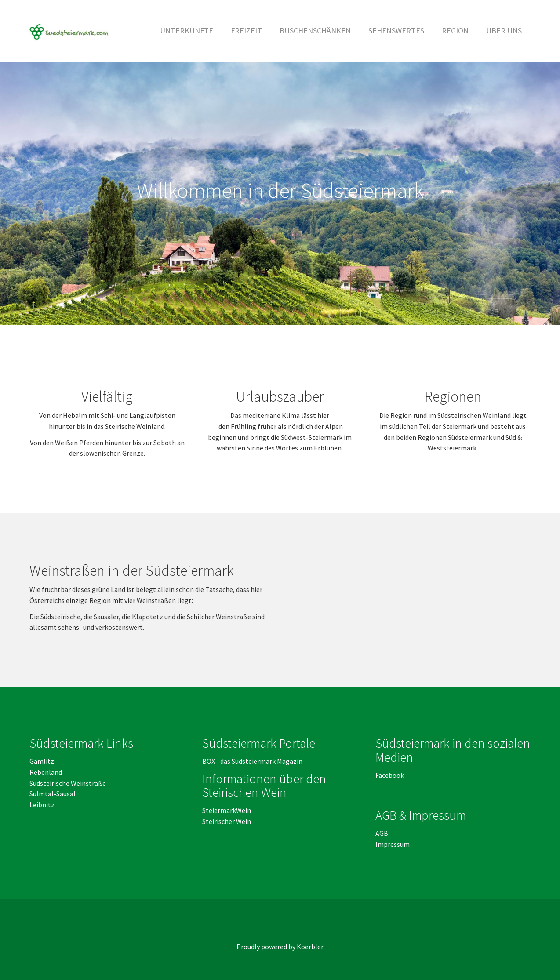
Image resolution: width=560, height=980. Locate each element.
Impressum (393, 844)
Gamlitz (42, 761)
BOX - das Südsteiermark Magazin (252, 761)
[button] (246, 31)
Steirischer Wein (227, 821)
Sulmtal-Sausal (53, 794)
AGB (382, 833)
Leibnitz (42, 805)
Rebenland (46, 772)
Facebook (390, 775)
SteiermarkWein (227, 810)
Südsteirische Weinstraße (68, 783)
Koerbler (310, 947)
